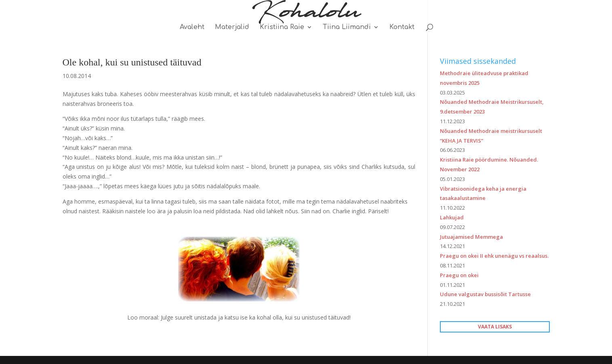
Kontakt (402, 27)
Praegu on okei (459, 275)
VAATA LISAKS (495, 327)
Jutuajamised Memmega (471, 237)
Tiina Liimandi (347, 27)
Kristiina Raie (282, 27)
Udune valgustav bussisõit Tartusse (485, 294)
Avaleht (192, 27)
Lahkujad (452, 217)
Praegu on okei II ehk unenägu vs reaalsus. (494, 256)
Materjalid (232, 27)
